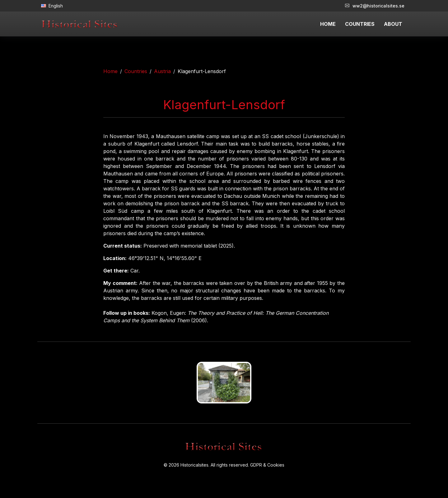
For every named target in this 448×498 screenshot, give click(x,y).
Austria (162, 71)
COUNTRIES (360, 24)
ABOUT (393, 24)
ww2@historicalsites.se (375, 6)
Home (110, 71)
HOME (328, 24)
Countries (136, 71)
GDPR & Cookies (267, 465)
